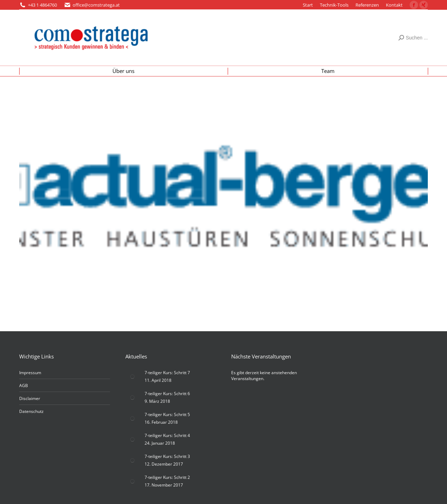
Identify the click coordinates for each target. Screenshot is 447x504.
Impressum (30, 373)
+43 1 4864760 (42, 5)
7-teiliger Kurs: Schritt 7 (167, 373)
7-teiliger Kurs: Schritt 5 (167, 414)
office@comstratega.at (96, 5)
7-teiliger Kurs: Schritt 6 (167, 394)
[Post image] (132, 377)
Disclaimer (30, 398)
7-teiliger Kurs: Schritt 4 (167, 435)
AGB (24, 386)
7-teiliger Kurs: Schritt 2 (167, 477)
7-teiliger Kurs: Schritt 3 (167, 456)
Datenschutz (31, 411)
